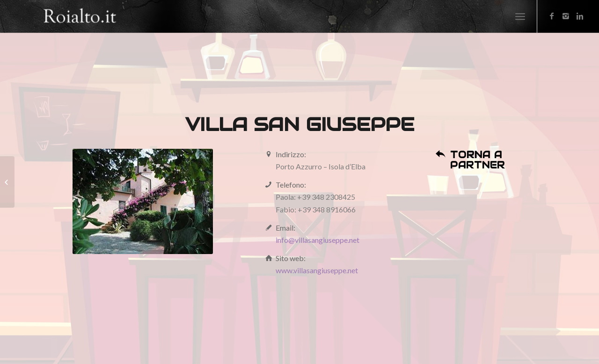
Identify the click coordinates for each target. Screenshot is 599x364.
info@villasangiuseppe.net (318, 240)
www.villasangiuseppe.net (317, 270)
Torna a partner (478, 160)
